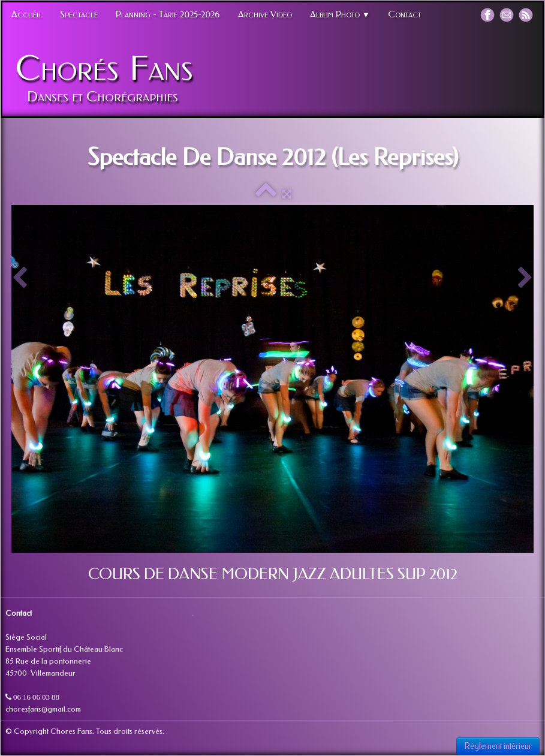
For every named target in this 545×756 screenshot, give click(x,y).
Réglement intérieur (498, 746)
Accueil (27, 14)
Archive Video (265, 14)
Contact (404, 14)
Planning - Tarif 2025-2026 (168, 14)
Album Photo (340, 14)
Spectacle (79, 14)
